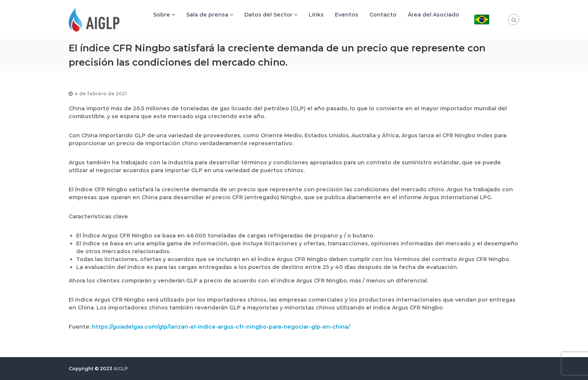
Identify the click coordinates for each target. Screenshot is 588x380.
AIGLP (121, 369)
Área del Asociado (433, 15)
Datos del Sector (268, 15)
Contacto (383, 15)
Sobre (162, 15)
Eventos (347, 15)
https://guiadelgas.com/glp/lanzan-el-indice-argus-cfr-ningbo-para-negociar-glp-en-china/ (221, 327)
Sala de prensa (207, 15)
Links (316, 15)
